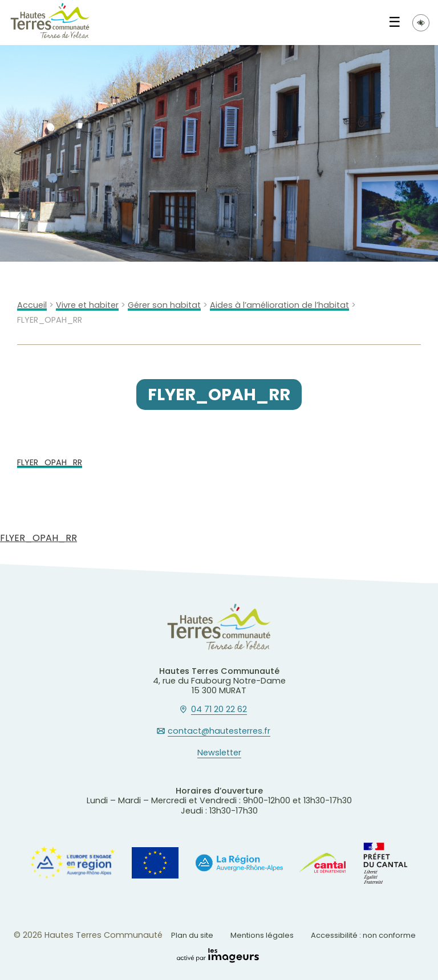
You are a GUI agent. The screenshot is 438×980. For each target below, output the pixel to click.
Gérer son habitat (164, 305)
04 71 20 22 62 (219, 710)
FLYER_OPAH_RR (50, 463)
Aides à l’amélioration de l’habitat (279, 305)
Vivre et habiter (87, 305)
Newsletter (219, 753)
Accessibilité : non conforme (363, 935)
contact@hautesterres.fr (219, 731)
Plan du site (192, 935)
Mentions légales (262, 935)
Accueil (32, 305)
